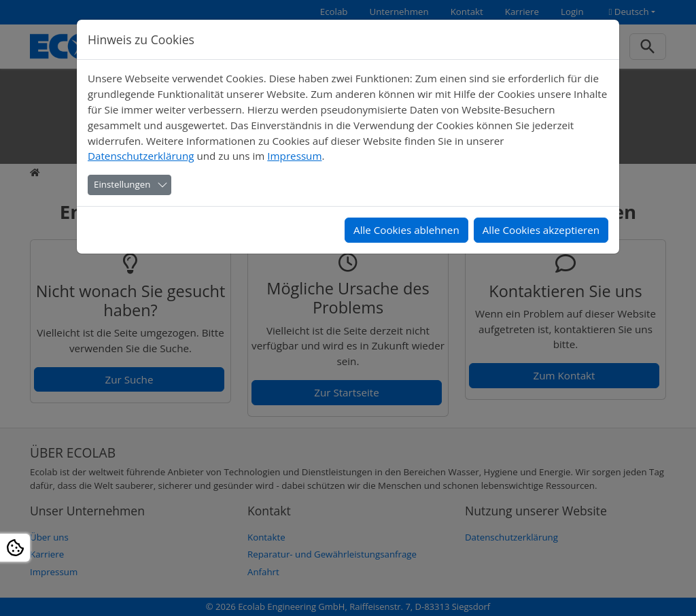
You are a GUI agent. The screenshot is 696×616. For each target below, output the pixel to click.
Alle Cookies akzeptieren (541, 230)
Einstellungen (122, 184)
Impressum (294, 156)
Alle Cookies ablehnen (406, 230)
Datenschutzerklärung (141, 156)
